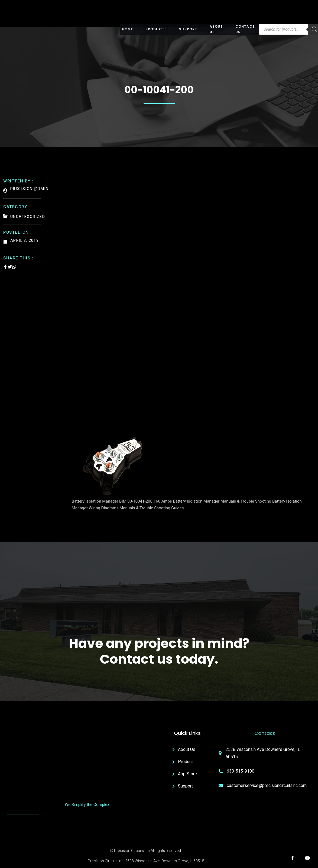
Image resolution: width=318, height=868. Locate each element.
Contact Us (245, 29)
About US (216, 29)
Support (188, 29)
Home (128, 29)
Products (156, 29)
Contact (265, 733)
